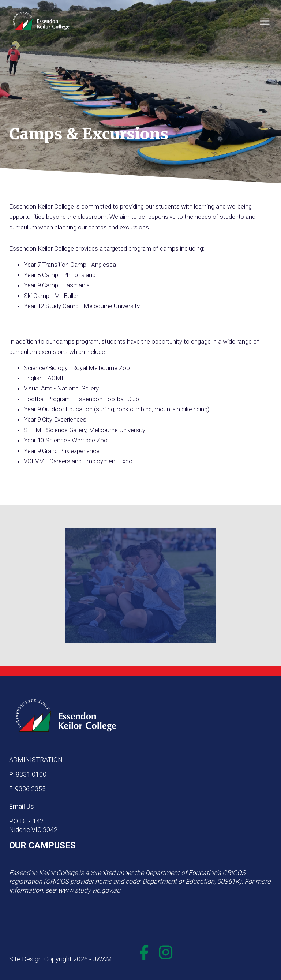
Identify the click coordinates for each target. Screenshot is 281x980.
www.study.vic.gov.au (89, 890)
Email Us (22, 806)
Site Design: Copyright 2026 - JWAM (61, 959)
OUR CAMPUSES (42, 845)
